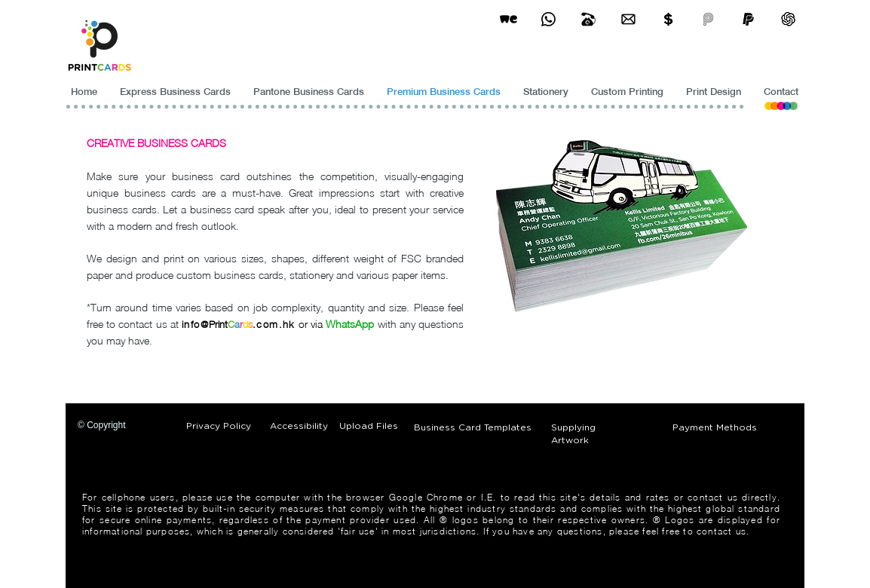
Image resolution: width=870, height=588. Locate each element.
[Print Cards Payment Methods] (668, 19)
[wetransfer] (509, 19)
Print (218, 324)
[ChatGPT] (788, 19)
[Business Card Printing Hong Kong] (548, 19)
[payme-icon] (708, 19)
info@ (195, 324)
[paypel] (748, 19)
